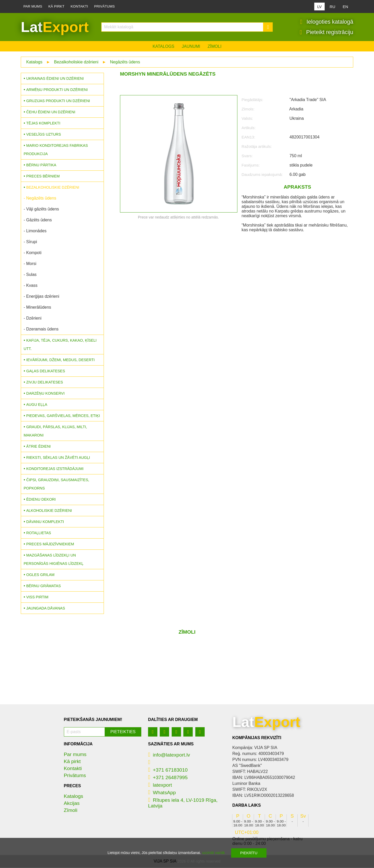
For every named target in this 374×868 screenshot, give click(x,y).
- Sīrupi (30, 242)
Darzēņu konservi (45, 394)
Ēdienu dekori (41, 500)
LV (319, 7)
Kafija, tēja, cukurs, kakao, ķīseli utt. (60, 345)
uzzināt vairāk (213, 853)
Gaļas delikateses (46, 372)
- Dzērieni (32, 319)
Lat (55, 27)
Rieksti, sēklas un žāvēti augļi (58, 458)
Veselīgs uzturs (44, 135)
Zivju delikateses (45, 383)
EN (346, 7)
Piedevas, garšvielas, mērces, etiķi (63, 416)
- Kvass (31, 286)
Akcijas (72, 804)
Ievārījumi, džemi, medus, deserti (61, 360)
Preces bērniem (43, 177)
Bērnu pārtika (41, 165)
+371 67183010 (168, 770)
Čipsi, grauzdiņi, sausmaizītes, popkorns (56, 485)
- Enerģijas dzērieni (41, 297)
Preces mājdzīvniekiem (50, 545)
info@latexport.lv (169, 755)
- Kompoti (32, 253)
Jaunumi (191, 47)
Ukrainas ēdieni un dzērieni (55, 79)
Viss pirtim (37, 598)
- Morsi (30, 264)
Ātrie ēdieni (38, 447)
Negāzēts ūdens (125, 62)
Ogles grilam (40, 575)
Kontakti (79, 6)
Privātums (105, 6)
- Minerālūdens (37, 308)
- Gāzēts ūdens (38, 220)
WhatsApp (162, 793)
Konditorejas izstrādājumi (55, 469)
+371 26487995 (168, 778)
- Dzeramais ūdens (41, 330)
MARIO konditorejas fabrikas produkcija (56, 150)
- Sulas (30, 275)
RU (332, 7)
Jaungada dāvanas (46, 609)
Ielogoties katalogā (327, 22)
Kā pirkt (56, 6)
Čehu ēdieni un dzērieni (51, 112)
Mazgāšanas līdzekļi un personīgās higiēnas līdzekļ (54, 560)
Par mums (33, 6)
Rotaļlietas (39, 533)
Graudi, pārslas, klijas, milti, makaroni (55, 432)
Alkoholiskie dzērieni (49, 511)
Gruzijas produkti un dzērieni (58, 101)
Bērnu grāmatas (44, 586)
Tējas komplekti (43, 124)
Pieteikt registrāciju (326, 32)
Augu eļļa (37, 405)
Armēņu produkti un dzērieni (57, 90)
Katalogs (163, 47)
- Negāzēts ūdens (40, 199)
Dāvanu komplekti (45, 522)
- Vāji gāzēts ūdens (41, 210)
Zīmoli (214, 47)
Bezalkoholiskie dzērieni (76, 62)
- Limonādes (35, 231)
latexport (160, 786)
